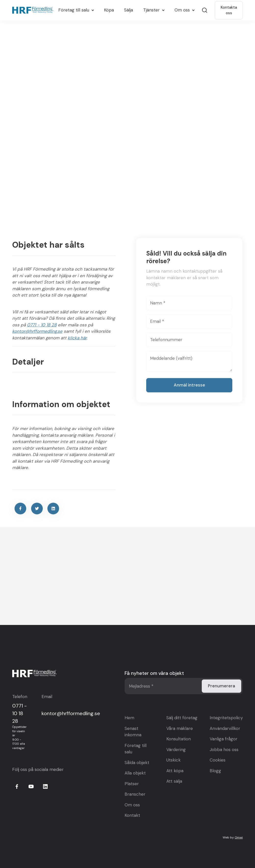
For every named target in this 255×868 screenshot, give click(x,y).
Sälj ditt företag (182, 717)
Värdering (176, 749)
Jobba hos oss (224, 749)
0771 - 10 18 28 (42, 325)
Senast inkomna (133, 731)
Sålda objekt (137, 762)
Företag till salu (136, 749)
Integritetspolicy (226, 717)
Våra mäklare (180, 728)
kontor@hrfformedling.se (37, 331)
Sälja (129, 10)
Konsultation (179, 739)
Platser (132, 783)
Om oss (132, 805)
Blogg (215, 770)
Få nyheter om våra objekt (154, 673)
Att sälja (174, 781)
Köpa (109, 10)
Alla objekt (135, 773)
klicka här (77, 338)
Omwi (239, 837)
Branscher (135, 794)
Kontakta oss (229, 10)
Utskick (173, 760)
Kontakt (132, 815)
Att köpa (175, 770)
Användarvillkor (225, 728)
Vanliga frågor (224, 739)
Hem (129, 717)
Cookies (218, 760)
